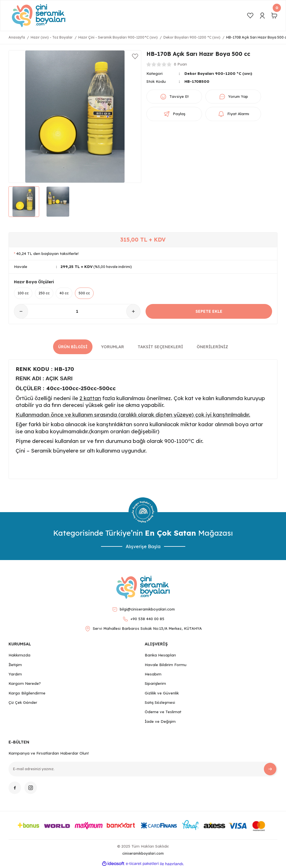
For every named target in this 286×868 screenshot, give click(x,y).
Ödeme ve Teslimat (163, 712)
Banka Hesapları (160, 655)
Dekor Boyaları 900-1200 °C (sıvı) (219, 73)
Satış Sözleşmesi (160, 702)
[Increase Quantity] (133, 312)
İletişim (15, 665)
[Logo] (39, 16)
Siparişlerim (155, 684)
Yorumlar (112, 347)
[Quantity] (77, 312)
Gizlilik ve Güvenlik (162, 693)
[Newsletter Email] (143, 769)
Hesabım (153, 674)
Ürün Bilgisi (73, 347)
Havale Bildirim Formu (166, 665)
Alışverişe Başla (143, 546)
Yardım (15, 674)
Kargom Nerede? (25, 684)
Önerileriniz (212, 347)
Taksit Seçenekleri (160, 347)
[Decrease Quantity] (21, 312)
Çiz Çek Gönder (23, 702)
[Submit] (270, 769)
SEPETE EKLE (209, 311)
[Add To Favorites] (135, 56)
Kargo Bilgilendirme (27, 693)
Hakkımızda (19, 655)
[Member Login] (262, 16)
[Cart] (274, 16)
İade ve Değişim (160, 721)
